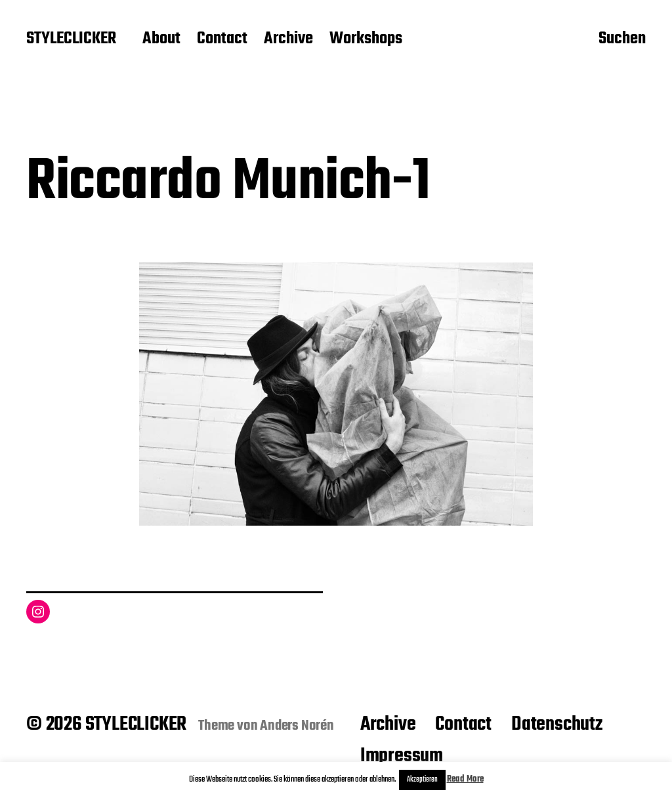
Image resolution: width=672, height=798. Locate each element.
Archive (288, 39)
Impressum (402, 756)
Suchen (622, 40)
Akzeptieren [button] (422, 780)
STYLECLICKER (71, 39)
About (161, 39)
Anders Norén (297, 726)
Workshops (366, 39)
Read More (465, 779)
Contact (222, 39)
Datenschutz (557, 724)
